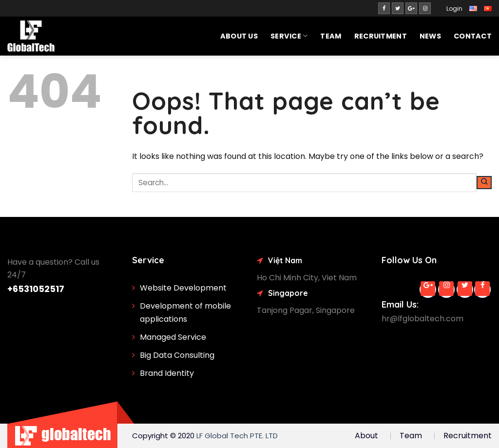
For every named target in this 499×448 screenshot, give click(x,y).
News (430, 36)
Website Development (183, 288)
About (366, 436)
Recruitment (381, 36)
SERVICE (289, 36)
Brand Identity (167, 373)
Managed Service (173, 337)
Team (331, 36)
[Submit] (484, 183)
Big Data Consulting (177, 355)
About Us (239, 36)
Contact (473, 36)
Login (454, 9)
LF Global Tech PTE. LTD (237, 436)
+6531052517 (36, 289)
